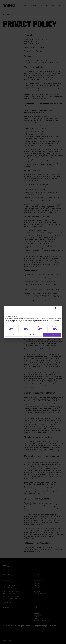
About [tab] (52, 312)
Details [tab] (33, 312)
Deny (14, 335)
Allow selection (33, 335)
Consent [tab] (14, 312)
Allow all (52, 335)
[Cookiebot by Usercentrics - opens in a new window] (55, 308)
